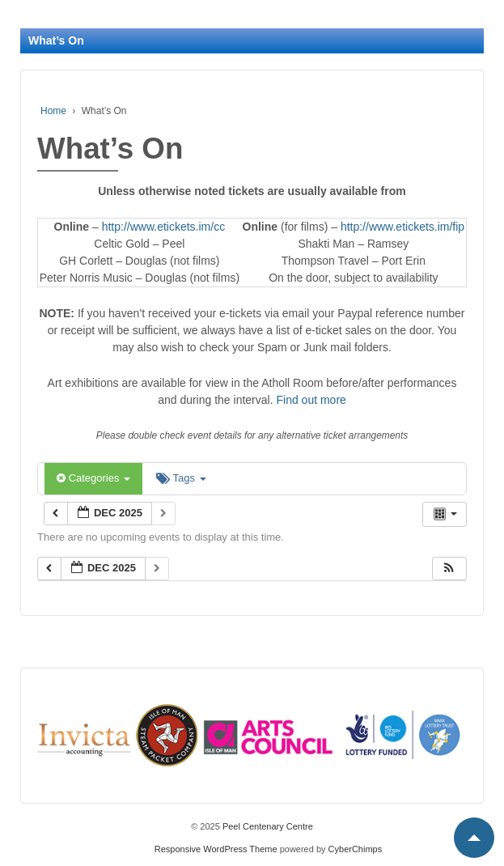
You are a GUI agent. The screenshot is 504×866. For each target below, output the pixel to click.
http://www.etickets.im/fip (402, 227)
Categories (93, 478)
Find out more (311, 400)
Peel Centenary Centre (267, 826)
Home (53, 111)
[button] (449, 569)
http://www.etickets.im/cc (163, 227)
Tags (181, 478)
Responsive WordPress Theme (216, 849)
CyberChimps (356, 849)
